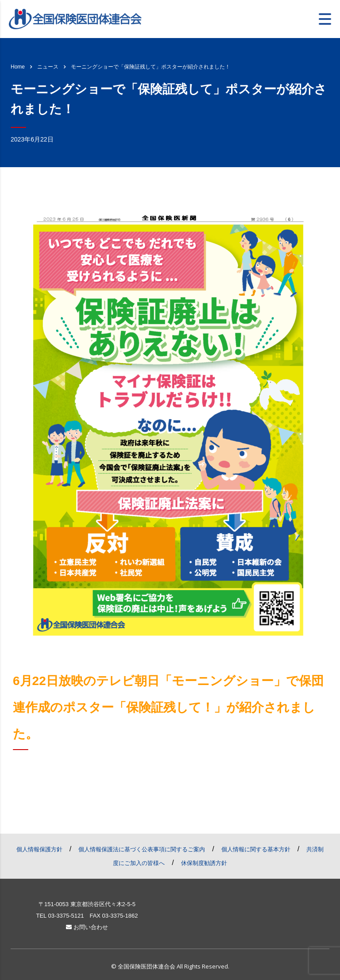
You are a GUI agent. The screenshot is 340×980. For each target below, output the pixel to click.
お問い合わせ (87, 927)
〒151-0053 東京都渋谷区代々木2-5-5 (87, 904)
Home (18, 67)
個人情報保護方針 (39, 849)
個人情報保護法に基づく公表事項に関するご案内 (142, 849)
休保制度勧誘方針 (204, 863)
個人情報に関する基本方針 (256, 849)
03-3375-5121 (66, 916)
